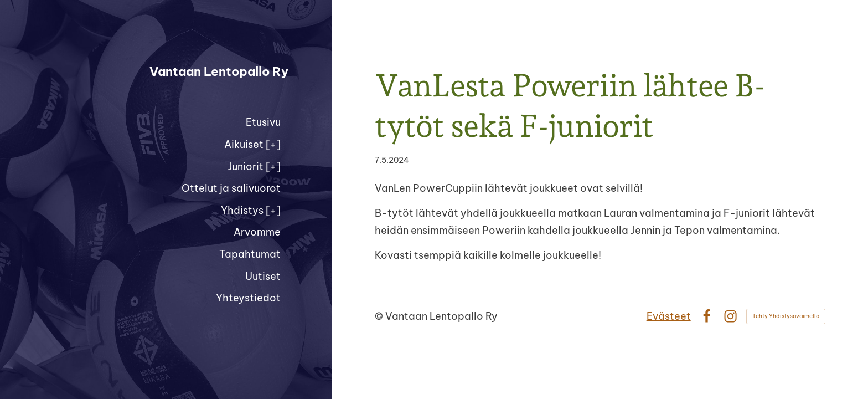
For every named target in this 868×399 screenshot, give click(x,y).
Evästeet (669, 316)
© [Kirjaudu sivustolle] (380, 316)
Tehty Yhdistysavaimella (786, 316)
